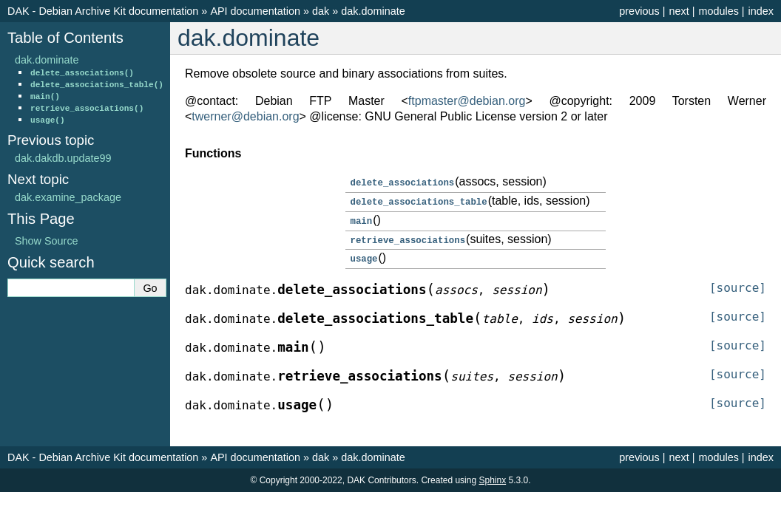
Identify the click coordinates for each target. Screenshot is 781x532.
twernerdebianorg (245, 116)
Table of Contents (65, 38)
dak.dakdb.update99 (63, 158)
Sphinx (492, 477)
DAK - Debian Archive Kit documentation (103, 11)
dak (321, 11)
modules (718, 11)
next (679, 11)
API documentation (255, 11)
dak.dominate (373, 11)
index (761, 11)
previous (639, 11)
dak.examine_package (68, 197)
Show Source (47, 241)
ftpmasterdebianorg (467, 101)
